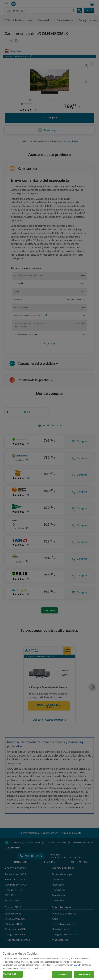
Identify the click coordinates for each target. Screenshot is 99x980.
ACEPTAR (62, 974)
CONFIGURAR (9, 974)
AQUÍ (77, 965)
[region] (50, 964)
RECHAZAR (84, 974)
